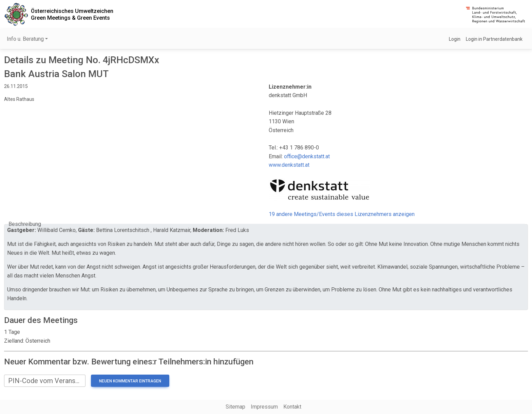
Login (455, 39)
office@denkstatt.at (307, 156)
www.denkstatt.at (289, 165)
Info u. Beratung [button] (25, 39)
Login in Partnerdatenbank (494, 39)
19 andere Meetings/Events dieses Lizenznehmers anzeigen (342, 214)
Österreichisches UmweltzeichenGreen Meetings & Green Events (72, 14)
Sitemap (235, 407)
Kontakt (292, 407)
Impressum (264, 407)
